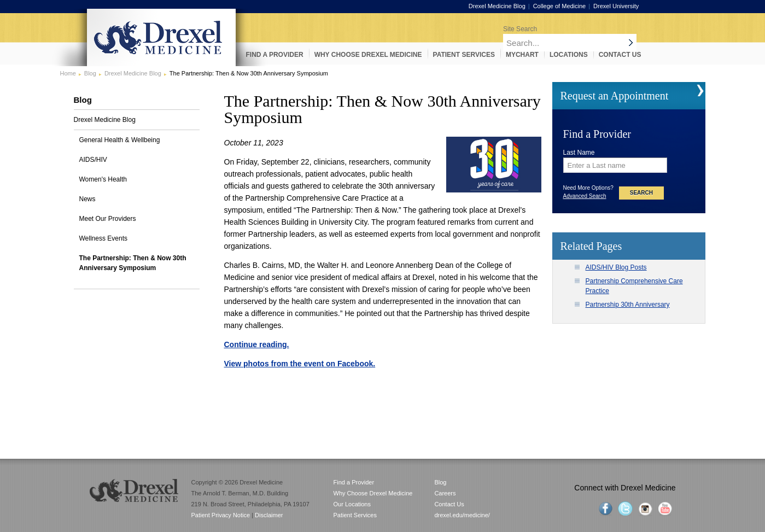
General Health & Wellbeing (120, 140)
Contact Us (449, 504)
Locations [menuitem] (569, 55)
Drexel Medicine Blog (507, 6)
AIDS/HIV (93, 160)
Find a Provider (354, 482)
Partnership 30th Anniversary (628, 305)
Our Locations (352, 504)
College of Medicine (570, 6)
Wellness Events (103, 238)
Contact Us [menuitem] (620, 55)
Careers (445, 493)
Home (68, 73)
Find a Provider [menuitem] (275, 55)
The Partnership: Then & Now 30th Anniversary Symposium (133, 263)
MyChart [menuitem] (522, 55)
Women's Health (103, 179)
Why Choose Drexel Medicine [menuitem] (368, 55)
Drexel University (626, 6)
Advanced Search (585, 196)
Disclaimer (269, 515)
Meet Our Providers (108, 219)
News (87, 199)
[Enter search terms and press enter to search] (600, 28)
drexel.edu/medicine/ (462, 515)
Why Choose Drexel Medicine (373, 493)
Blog (90, 73)
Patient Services (355, 515)
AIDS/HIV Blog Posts (616, 267)
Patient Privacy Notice (221, 515)
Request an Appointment (615, 96)
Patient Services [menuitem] (464, 55)
